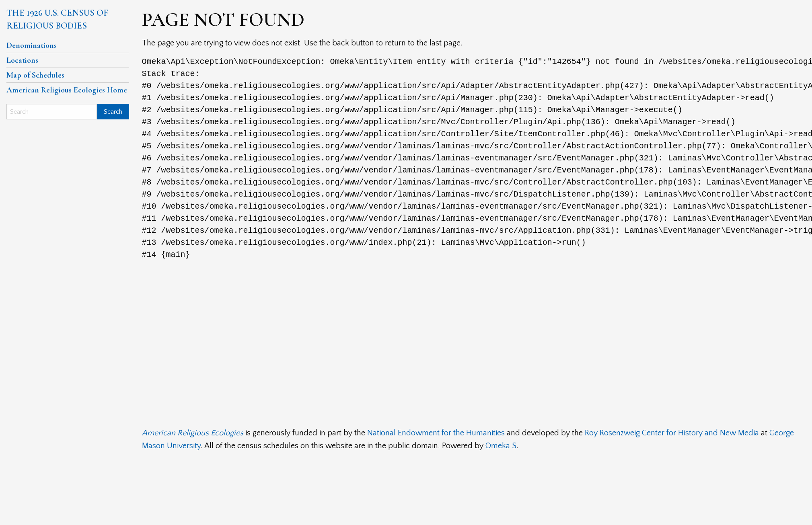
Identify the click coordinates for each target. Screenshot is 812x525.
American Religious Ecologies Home (67, 90)
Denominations (32, 45)
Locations (22, 60)
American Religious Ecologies (193, 433)
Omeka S (501, 446)
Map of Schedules (35, 75)
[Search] (52, 112)
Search (113, 112)
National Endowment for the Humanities (436, 433)
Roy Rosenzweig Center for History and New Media (672, 433)
